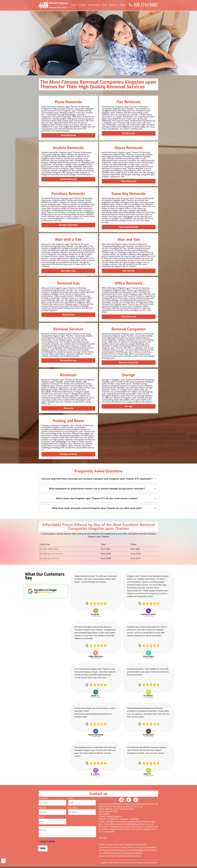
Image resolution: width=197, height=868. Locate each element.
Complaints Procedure (109, 847)
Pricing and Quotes (108, 850)
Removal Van (68, 315)
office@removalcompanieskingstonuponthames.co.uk (131, 822)
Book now (98, 57)
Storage (129, 406)
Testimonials (94, 5)
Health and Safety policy (129, 856)
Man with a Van (68, 271)
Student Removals (68, 179)
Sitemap (103, 838)
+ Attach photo (47, 841)
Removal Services (68, 360)
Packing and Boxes (68, 454)
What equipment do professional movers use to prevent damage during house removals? (97, 489)
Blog (123, 5)
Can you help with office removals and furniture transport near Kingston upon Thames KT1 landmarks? (97, 479)
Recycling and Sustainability (131, 850)
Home (74, 5)
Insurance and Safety (132, 853)
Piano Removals (68, 135)
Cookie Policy (151, 850)
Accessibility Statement (110, 853)
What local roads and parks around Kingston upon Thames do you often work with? (97, 508)
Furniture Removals (68, 225)
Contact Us (114, 5)
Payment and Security (135, 845)
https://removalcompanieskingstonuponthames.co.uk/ (129, 824)
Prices (104, 5)
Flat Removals (129, 133)
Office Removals (129, 317)
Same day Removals (129, 227)
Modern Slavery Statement (112, 845)
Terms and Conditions (145, 847)
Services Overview (108, 856)
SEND (43, 848)
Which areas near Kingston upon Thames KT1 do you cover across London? (97, 498)
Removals (68, 408)
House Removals (129, 181)
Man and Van (129, 271)
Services (82, 5)
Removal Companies (129, 362)
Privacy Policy (127, 847)
